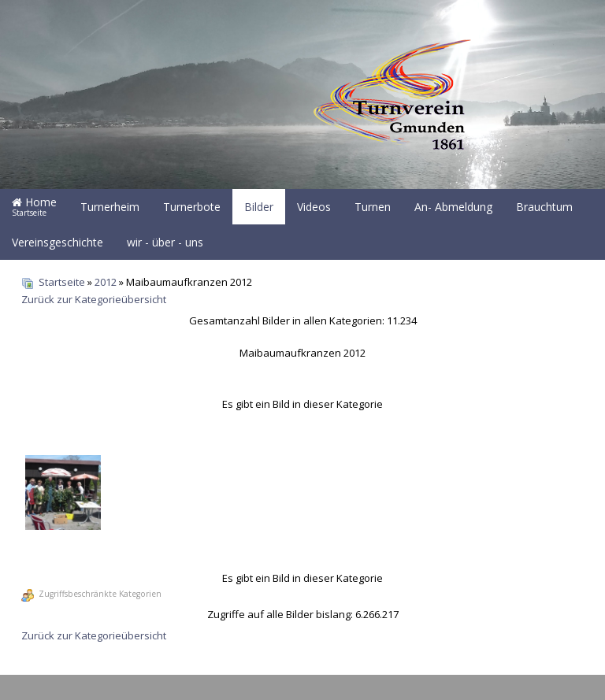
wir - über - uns (165, 242)
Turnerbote (192, 207)
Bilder (259, 207)
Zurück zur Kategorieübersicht (94, 299)
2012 (106, 282)
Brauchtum (544, 207)
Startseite (62, 282)
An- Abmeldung (453, 207)
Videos (314, 207)
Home (34, 206)
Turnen (373, 207)
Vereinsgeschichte (58, 242)
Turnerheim (110, 207)
